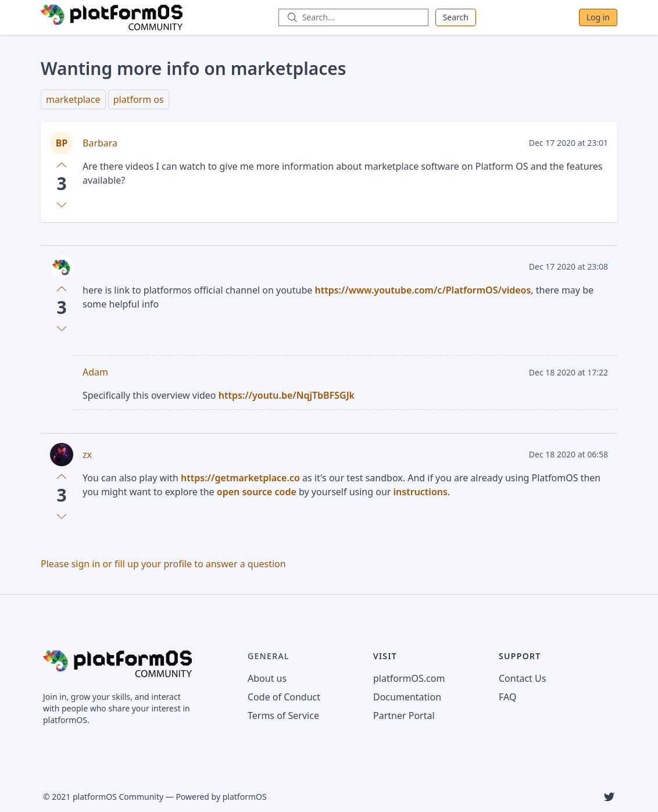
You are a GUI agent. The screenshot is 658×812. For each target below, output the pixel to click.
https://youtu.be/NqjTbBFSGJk (287, 395)
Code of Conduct (284, 697)
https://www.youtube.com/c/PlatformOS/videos (423, 290)
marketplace (73, 99)
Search (456, 17)
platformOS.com (409, 678)
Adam (95, 372)
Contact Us (522, 678)
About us (267, 678)
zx (87, 455)
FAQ (507, 697)
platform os (139, 99)
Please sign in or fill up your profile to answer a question (163, 564)
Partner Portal (404, 716)
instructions (421, 492)
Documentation (407, 697)
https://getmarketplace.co (240, 478)
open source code (257, 492)
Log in (598, 17)
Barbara (100, 143)
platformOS (245, 797)
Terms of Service (283, 716)
